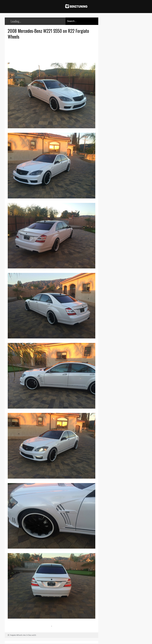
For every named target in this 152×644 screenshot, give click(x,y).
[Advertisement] (52, 51)
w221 (34, 635)
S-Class (29, 635)
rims (24, 635)
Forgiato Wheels (16, 635)
